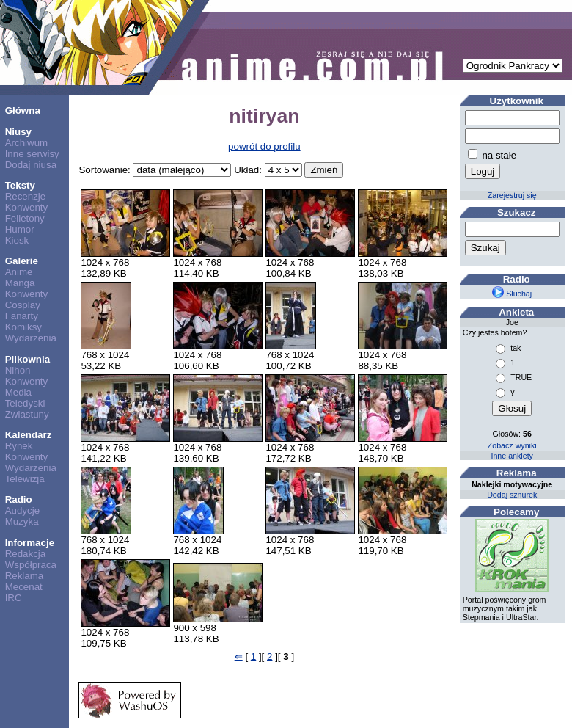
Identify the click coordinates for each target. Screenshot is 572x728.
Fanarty (22, 316)
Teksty (20, 185)
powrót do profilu (264, 146)
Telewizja (25, 479)
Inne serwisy (32, 154)
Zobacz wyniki (512, 445)
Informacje (30, 543)
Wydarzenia (31, 338)
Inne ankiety (511, 456)
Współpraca (31, 565)
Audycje (22, 510)
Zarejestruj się (512, 195)
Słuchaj (512, 294)
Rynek (19, 446)
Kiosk (17, 240)
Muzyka (22, 521)
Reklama (25, 576)
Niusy (18, 132)
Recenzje (26, 196)
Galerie (22, 261)
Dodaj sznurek (512, 495)
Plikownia (27, 359)
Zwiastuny (27, 414)
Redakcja (26, 554)
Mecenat (24, 587)
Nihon (18, 370)
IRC (14, 598)
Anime (19, 272)
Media (18, 392)
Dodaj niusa (31, 165)
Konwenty (27, 207)
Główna (23, 110)
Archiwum (27, 143)
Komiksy (23, 327)
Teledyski (25, 403)
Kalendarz (29, 435)
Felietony (25, 218)
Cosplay (23, 305)
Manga (20, 283)
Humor (20, 229)
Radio (19, 499)
